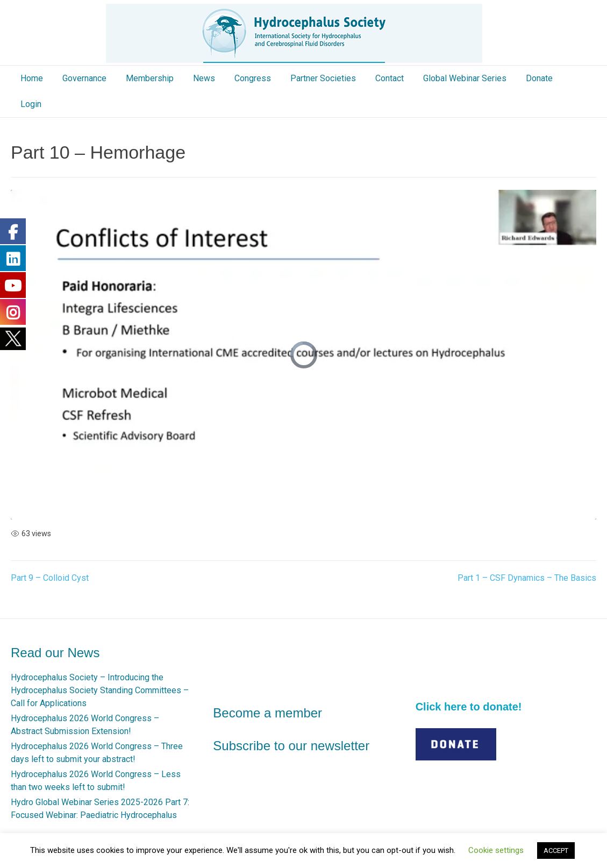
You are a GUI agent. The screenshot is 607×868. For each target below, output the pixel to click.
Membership (150, 78)
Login (31, 104)
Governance (84, 78)
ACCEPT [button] (556, 851)
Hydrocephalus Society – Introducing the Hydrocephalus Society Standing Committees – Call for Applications (100, 690)
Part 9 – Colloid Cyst (50, 578)
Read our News (55, 653)
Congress (253, 78)
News (204, 78)
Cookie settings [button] (496, 850)
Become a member (267, 713)
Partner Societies (323, 78)
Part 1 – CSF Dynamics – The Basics (527, 578)
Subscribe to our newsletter (291, 746)
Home (32, 78)
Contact (390, 78)
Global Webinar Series (465, 78)
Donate (539, 78)
